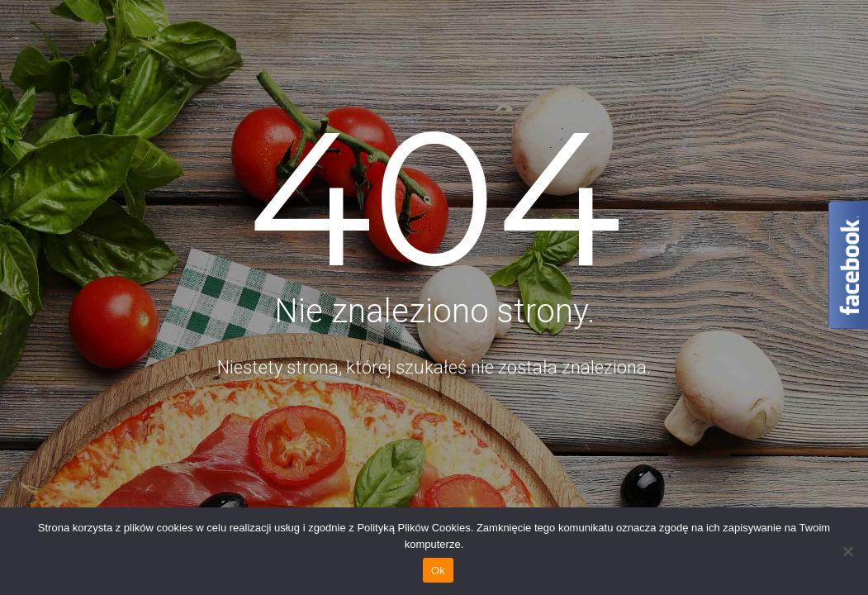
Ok (438, 571)
